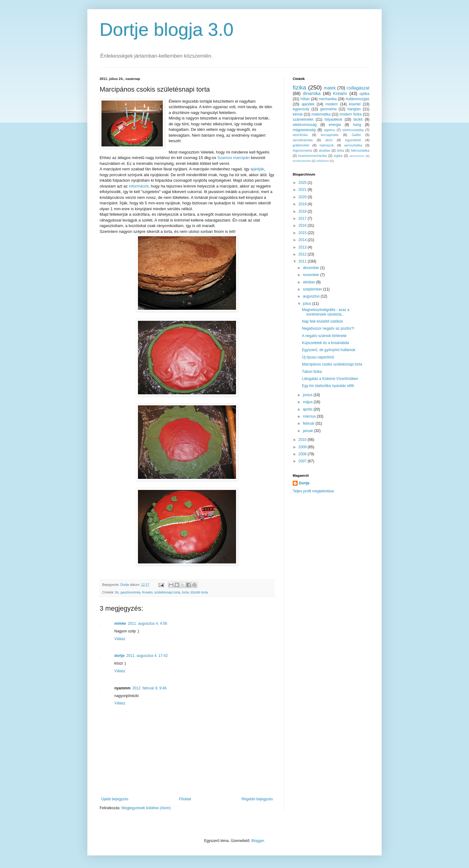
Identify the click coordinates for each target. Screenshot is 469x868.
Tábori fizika (312, 372)
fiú (117, 592)
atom (329, 140)
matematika (321, 114)
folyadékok (333, 119)
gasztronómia (130, 592)
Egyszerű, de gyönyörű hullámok (329, 350)
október (309, 282)
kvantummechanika (313, 156)
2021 (303, 190)
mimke (120, 624)
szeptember (313, 289)
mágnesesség (304, 130)
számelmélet (303, 119)
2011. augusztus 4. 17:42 (147, 656)
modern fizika (351, 114)
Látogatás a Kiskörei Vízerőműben (330, 379)
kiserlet (355, 104)
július (308, 304)
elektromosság (305, 125)
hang (357, 125)
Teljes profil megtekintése (313, 491)
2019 (303, 204)
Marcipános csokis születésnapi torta (332, 364)
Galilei (356, 135)
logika (338, 156)
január (309, 431)
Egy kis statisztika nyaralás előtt (328, 386)
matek (330, 88)
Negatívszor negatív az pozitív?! (328, 328)
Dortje (304, 483)
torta (185, 592)
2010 (303, 440)
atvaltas (324, 150)
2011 (303, 261)
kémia (298, 114)
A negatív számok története (324, 336)
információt (138, 186)
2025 (303, 183)
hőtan (305, 99)
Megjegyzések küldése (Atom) (146, 808)
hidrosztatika (360, 150)
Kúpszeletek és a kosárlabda (325, 343)
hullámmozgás (358, 99)
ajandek (308, 104)
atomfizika (300, 135)
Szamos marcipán (234, 158)
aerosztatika (353, 145)
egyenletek (353, 140)
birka (340, 150)
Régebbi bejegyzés (257, 799)
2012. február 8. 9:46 (149, 688)
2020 (303, 197)
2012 (303, 254)
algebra (329, 130)
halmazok (327, 145)
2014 (303, 240)
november (312, 275)
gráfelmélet (301, 145)
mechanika (328, 99)
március (310, 416)
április (308, 409)
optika (364, 94)
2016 (303, 226)
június (308, 395)
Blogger (258, 841)
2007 (303, 461)
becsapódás (330, 135)
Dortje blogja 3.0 (167, 30)
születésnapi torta (167, 592)
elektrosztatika (353, 130)
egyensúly (301, 109)
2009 (303, 447)
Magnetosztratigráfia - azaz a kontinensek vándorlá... (326, 312)
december (312, 268)
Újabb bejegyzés (115, 799)
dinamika (312, 93)
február (309, 423)
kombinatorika (302, 161)
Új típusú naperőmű (318, 357)
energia (335, 125)
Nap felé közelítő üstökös (322, 321)
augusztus (312, 296)
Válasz (120, 639)
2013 (303, 247)
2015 (303, 233)
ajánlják (257, 169)
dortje (119, 656)
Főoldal (185, 799)
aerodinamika (303, 140)
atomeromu (357, 156)
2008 (303, 454)
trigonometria (302, 150)
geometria (328, 109)
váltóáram (323, 161)
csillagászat (358, 88)
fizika (299, 87)
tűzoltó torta (199, 592)
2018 (303, 211)
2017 (303, 218)
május (308, 402)
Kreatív (147, 592)
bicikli (358, 119)
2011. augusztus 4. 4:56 (147, 624)
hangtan (354, 109)
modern (332, 104)
